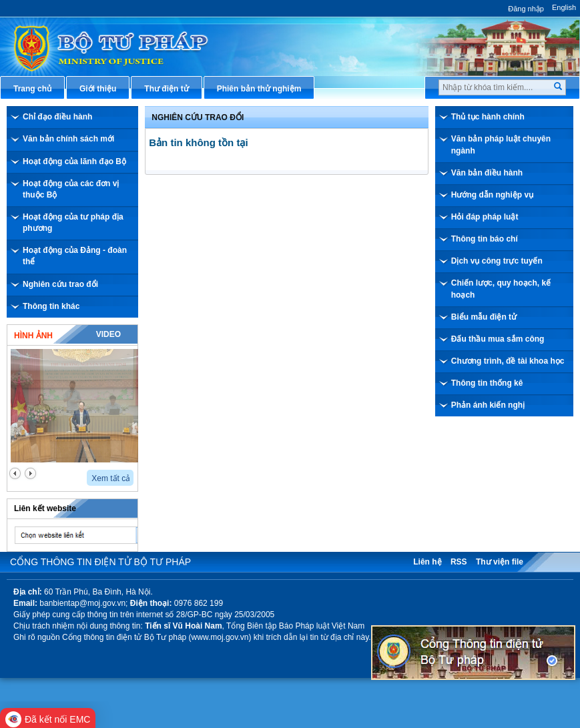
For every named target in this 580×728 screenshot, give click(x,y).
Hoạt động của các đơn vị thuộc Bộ (71, 189)
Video (108, 334)
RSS (459, 562)
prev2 (15, 473)
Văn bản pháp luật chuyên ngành (501, 144)
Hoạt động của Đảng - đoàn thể (75, 256)
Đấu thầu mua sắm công (498, 339)
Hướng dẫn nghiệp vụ (492, 195)
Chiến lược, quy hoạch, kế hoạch (501, 289)
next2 (30, 473)
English (564, 7)
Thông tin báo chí (485, 239)
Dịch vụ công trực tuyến (497, 261)
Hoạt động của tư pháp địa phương (73, 223)
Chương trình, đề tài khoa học (508, 361)
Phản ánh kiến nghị (488, 405)
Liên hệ (427, 562)
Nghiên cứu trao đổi (60, 284)
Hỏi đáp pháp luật (485, 217)
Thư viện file (500, 562)
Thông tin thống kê (487, 383)
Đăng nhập (526, 9)
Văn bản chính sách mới (68, 139)
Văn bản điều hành (487, 173)
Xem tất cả (111, 478)
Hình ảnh (33, 336)
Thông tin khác (51, 306)
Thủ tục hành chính (488, 117)
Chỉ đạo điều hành (57, 117)
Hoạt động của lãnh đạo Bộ (74, 161)
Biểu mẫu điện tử (484, 317)
